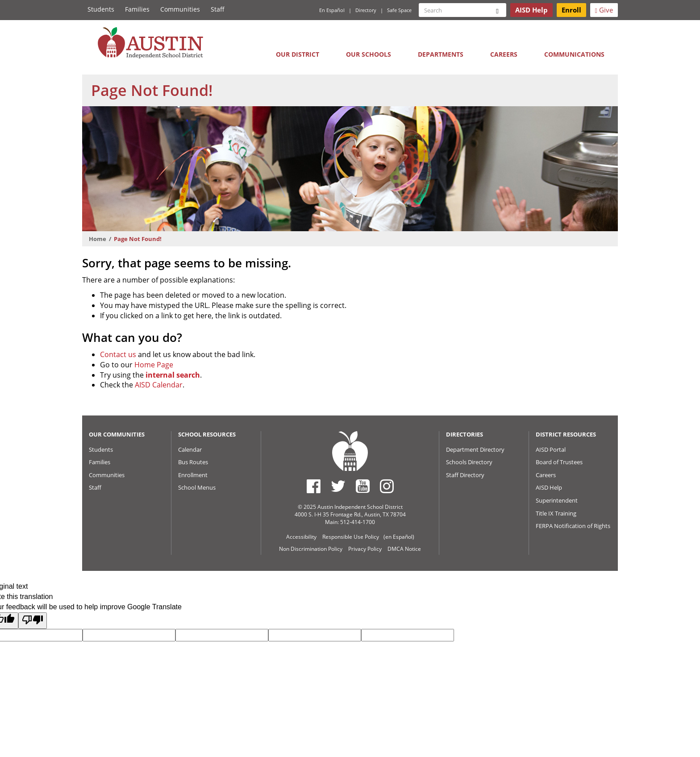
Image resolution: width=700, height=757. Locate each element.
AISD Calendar (159, 385)
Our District (298, 54)
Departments (441, 54)
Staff (218, 9)
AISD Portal (551, 449)
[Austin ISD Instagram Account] (387, 486)
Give (604, 10)
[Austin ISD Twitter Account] (338, 486)
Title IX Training (556, 513)
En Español (332, 10)
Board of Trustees (559, 462)
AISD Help (549, 487)
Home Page (154, 365)
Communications (574, 54)
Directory (366, 10)
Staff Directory (465, 475)
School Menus (197, 487)
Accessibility (301, 537)
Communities (180, 9)
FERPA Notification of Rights (573, 526)
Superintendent (557, 500)
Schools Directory (469, 462)
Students (101, 9)
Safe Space (399, 10)
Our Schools (369, 54)
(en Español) (399, 537)
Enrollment (193, 475)
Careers (504, 54)
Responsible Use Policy (351, 537)
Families (137, 9)
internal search (173, 375)
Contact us (118, 354)
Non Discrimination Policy (311, 549)
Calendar (190, 449)
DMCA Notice (404, 549)
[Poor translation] (33, 621)
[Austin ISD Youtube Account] (363, 486)
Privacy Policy (365, 549)
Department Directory (475, 449)
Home (98, 239)
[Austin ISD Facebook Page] (314, 486)
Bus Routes (193, 462)
